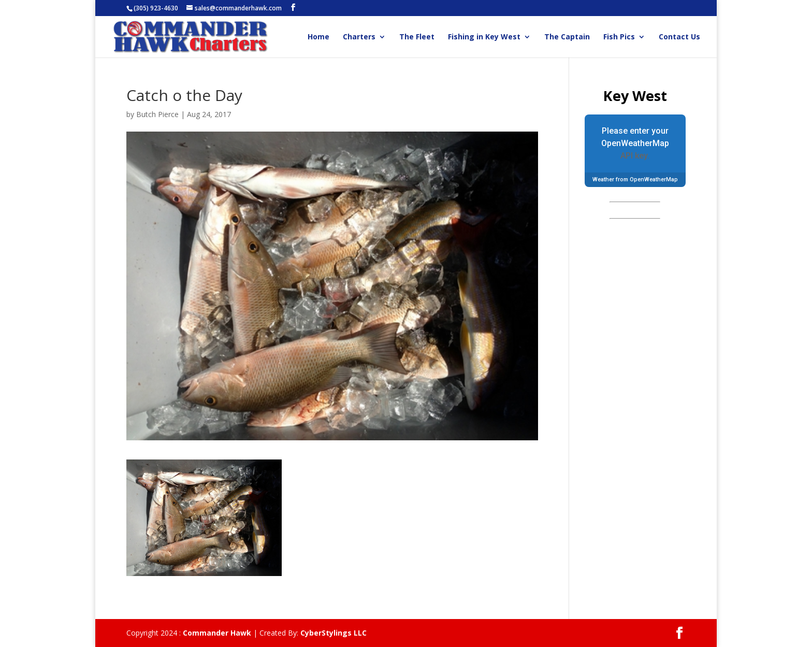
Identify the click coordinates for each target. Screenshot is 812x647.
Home (318, 37)
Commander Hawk (217, 633)
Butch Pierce (157, 114)
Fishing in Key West (484, 37)
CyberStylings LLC (334, 633)
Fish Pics (619, 37)
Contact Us (679, 37)
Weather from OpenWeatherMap (635, 179)
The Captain (567, 37)
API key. (635, 156)
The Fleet (417, 37)
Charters (359, 37)
